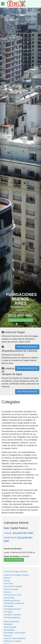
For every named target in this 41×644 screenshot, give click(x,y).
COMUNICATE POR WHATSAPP (20, 320)
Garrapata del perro (12, 609)
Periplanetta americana (14, 603)
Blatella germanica (12, 601)
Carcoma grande (11, 589)
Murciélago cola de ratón (15, 633)
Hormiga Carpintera (12, 615)
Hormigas (8, 612)
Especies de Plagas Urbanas (16, 575)
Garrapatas (9, 606)
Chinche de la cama (13, 595)
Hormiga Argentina (12, 617)
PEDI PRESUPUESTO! (27, 392)
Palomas (8, 636)
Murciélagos (9, 630)
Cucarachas (9, 598)
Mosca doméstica (11, 621)
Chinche (7, 592)
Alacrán (7, 578)
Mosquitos (8, 624)
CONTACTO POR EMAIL (14, 560)
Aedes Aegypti (10, 627)
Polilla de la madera (12, 641)
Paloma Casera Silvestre (15, 638)
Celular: (19, 533)
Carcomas (8, 583)
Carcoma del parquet (13, 586)
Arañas (7, 581)
